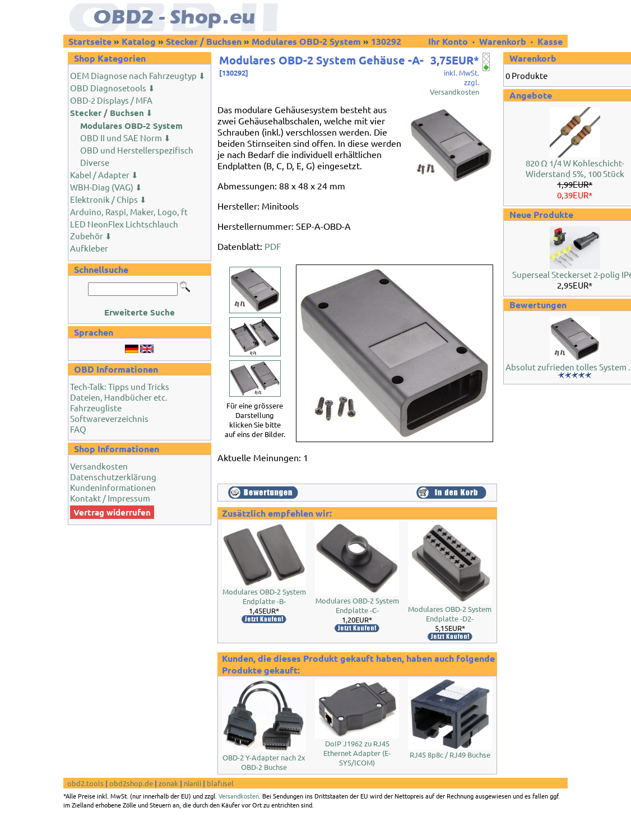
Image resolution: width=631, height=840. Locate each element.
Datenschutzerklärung (113, 477)
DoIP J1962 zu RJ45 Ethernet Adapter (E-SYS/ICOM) (357, 753)
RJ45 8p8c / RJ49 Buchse (450, 755)
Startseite (90, 41)
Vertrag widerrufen (112, 512)
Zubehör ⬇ (91, 236)
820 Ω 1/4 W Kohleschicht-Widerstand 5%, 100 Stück (575, 168)
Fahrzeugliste (96, 408)
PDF (273, 246)
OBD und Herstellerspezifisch (137, 150)
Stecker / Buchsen (204, 41)
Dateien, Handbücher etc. (119, 397)
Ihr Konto (449, 41)
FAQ (78, 429)
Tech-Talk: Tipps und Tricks (120, 386)
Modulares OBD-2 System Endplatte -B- (264, 596)
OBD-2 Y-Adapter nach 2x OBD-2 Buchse (264, 762)
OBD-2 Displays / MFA (111, 100)
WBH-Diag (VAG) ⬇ (106, 187)
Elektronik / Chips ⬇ (108, 199)
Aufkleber (89, 248)
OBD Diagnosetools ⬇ (113, 88)
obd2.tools (85, 783)
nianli (192, 783)
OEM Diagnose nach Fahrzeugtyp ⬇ (138, 75)
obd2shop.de (131, 783)
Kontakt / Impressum (110, 498)
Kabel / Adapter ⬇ (104, 175)
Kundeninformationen (113, 487)
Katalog (139, 41)
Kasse (550, 41)
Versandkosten (99, 466)
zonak (168, 783)
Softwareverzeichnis (109, 418)
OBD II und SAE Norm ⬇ (126, 138)
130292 (386, 41)
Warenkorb (503, 41)
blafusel (220, 783)
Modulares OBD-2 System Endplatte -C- (357, 605)
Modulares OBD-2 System (306, 41)
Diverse (95, 162)
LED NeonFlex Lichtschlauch (124, 224)
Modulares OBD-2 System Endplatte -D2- (450, 614)
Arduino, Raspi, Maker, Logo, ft (129, 212)
